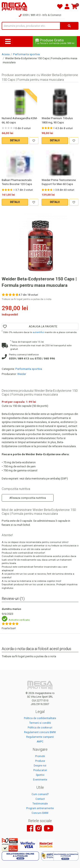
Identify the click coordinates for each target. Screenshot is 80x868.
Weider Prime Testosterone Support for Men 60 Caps (59, 182)
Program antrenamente (40, 808)
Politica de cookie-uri (40, 728)
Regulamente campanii (40, 737)
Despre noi (40, 766)
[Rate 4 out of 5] (11, 128)
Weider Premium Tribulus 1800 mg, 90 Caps (57, 120)
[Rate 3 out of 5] (9, 128)
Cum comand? (40, 794)
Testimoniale (40, 804)
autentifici (38, 332)
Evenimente (40, 780)
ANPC (40, 742)
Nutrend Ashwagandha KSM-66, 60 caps (20, 120)
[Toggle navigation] (8, 42)
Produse (40, 761)
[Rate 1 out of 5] (3, 128)
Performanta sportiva (26, 54)
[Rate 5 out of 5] (14, 128)
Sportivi (40, 775)
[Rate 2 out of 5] (6, 128)
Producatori (40, 770)
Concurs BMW (40, 813)
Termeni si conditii (40, 723)
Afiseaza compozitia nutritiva (28, 498)
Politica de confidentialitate (40, 718)
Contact (40, 799)
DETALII (15, 140)
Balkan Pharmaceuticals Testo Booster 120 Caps (17, 182)
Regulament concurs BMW (40, 732)
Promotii (40, 756)
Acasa (6, 54)
